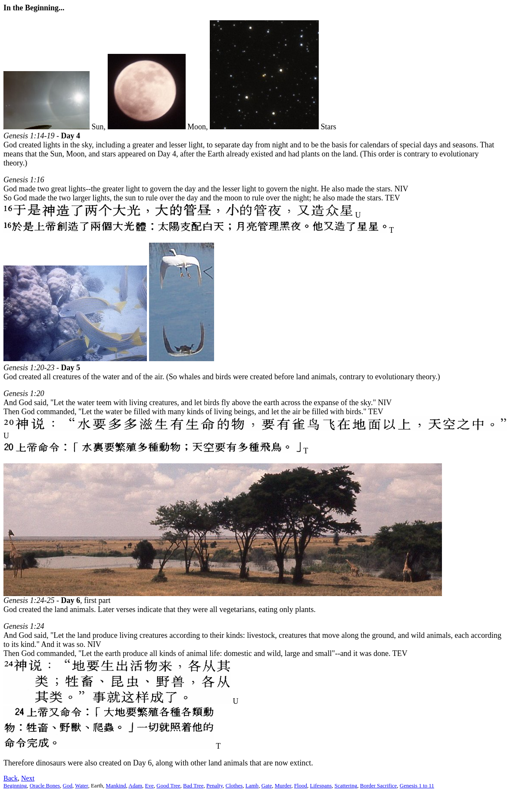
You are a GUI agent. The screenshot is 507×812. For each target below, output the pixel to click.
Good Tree (168, 785)
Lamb (252, 785)
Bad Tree (193, 785)
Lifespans (321, 785)
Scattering (346, 785)
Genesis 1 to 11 (417, 785)
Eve (149, 785)
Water (81, 785)
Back (11, 778)
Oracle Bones (45, 785)
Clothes (234, 785)
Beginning (15, 785)
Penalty (215, 785)
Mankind (116, 785)
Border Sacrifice (379, 785)
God (68, 785)
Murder (283, 785)
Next (28, 778)
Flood (301, 785)
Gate (267, 785)
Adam (135, 785)
